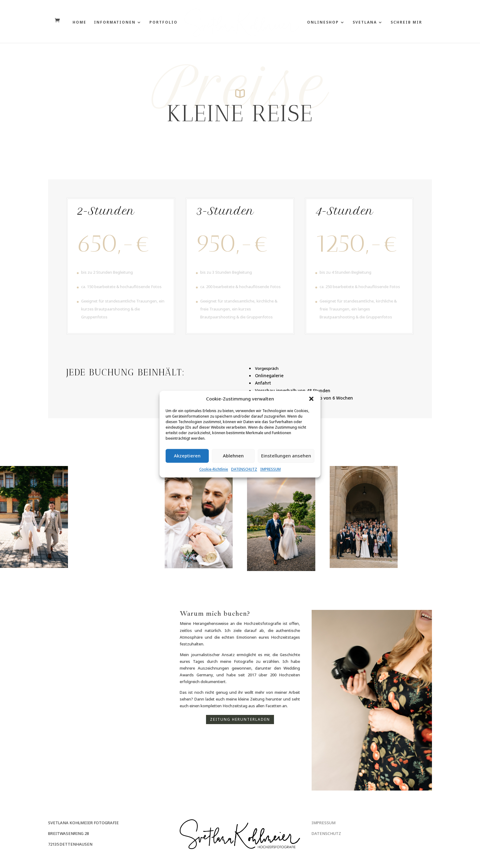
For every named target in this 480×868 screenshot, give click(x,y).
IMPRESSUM (270, 469)
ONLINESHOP (325, 23)
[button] (311, 399)
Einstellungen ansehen (286, 456)
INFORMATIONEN (113, 23)
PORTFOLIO (162, 23)
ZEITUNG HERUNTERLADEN (240, 719)
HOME (78, 23)
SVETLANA (367, 23)
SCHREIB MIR (408, 23)
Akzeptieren (187, 456)
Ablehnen (233, 456)
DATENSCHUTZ (244, 469)
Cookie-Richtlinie (214, 469)
